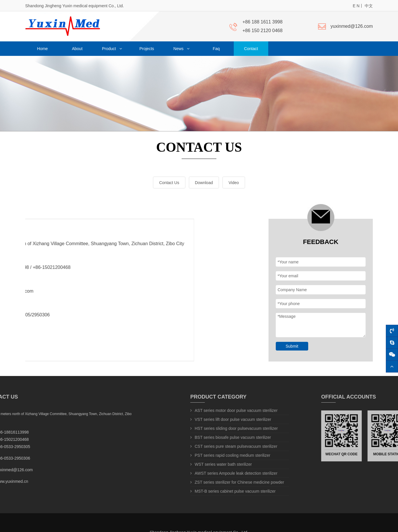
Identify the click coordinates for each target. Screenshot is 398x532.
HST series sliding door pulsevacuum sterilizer (234, 428)
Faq (216, 49)
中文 (369, 6)
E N (356, 6)
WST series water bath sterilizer (221, 464)
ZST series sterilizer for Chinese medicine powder (237, 482)
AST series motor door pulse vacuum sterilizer (234, 410)
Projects (147, 49)
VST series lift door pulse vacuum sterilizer (231, 419)
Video (231, 183)
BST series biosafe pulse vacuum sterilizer (231, 437)
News (182, 49)
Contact (251, 49)
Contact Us (166, 183)
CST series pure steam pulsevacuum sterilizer (234, 446)
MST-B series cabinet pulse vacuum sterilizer (233, 491)
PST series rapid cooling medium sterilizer (230, 455)
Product (112, 49)
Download (201, 183)
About (77, 49)
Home (42, 49)
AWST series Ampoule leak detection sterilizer (234, 473)
